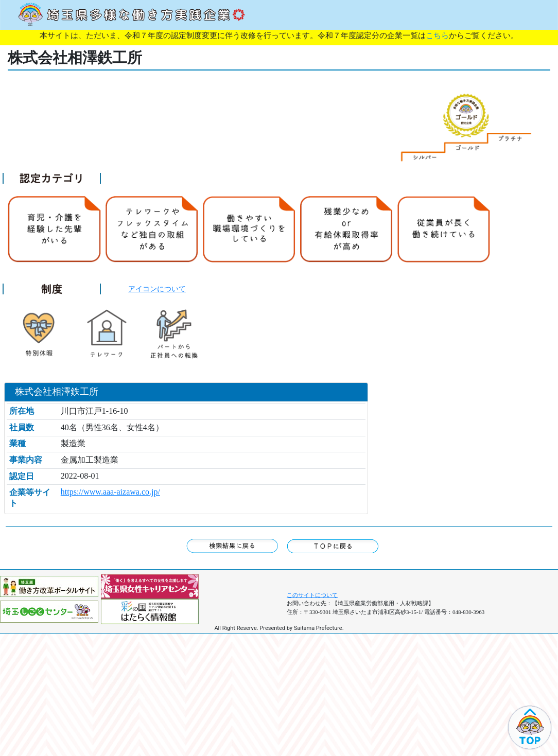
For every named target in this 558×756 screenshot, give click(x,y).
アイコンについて (157, 289)
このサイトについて (312, 595)
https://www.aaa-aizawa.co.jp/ (110, 492)
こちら (437, 36)
